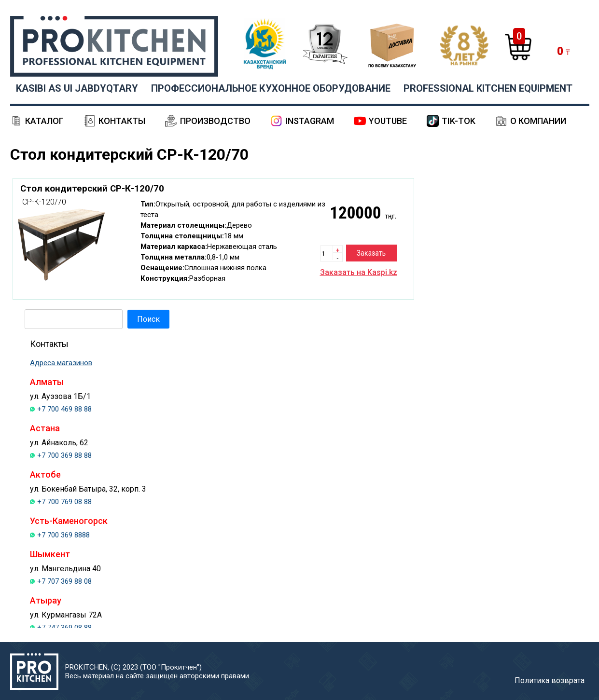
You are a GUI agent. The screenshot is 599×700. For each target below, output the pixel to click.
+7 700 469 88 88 (64, 409)
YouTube (388, 121)
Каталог (44, 121)
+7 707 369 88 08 (64, 581)
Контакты (122, 121)
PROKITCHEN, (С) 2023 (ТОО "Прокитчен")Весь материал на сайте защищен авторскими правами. (158, 672)
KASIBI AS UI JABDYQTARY (77, 88)
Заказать (371, 253)
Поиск (148, 319)
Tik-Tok (459, 121)
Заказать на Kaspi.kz (359, 272)
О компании (538, 121)
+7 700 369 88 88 (64, 455)
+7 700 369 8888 (63, 535)
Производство (215, 121)
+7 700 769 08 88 (64, 502)
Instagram (310, 121)
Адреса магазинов (61, 363)
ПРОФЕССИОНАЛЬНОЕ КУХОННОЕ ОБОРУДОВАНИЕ (271, 88)
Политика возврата (550, 680)
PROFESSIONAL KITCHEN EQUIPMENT (488, 88)
